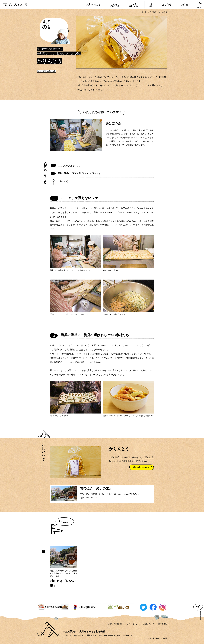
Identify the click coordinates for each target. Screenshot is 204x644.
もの (115, 5)
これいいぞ (63, 182)
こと (134, 5)
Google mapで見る (127, 494)
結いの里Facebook (141, 467)
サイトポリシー (133, 624)
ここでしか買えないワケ (69, 166)
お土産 (42, 71)
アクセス (186, 5)
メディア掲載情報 (115, 624)
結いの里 (52, 71)
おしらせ (167, 5)
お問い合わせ (149, 624)
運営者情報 (162, 624)
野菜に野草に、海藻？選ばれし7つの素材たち (79, 174)
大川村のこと (94, 5)
